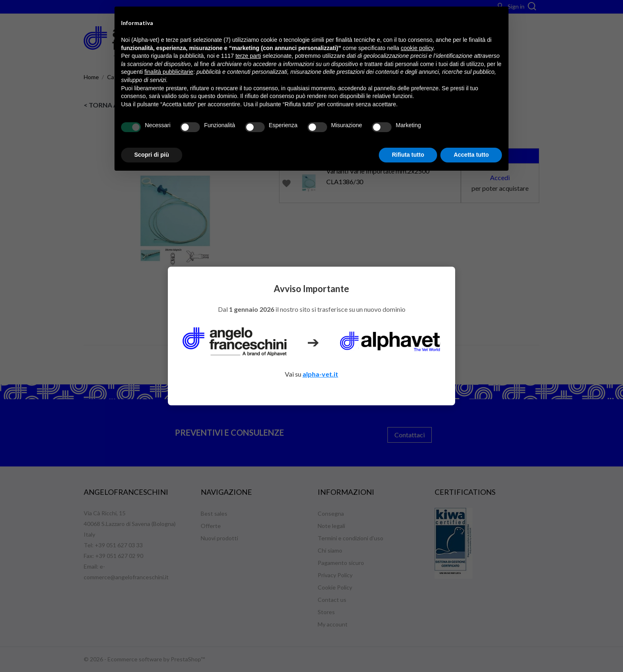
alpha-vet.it (320, 374)
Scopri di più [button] (152, 155)
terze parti (248, 56)
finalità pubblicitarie (169, 72)
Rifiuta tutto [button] (408, 155)
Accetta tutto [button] (471, 155)
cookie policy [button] (417, 48)
